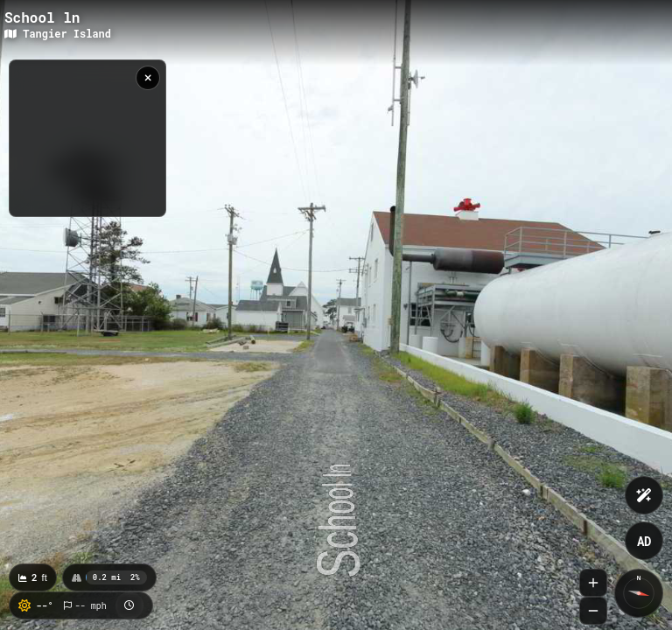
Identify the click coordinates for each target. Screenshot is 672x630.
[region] (87, 138)
